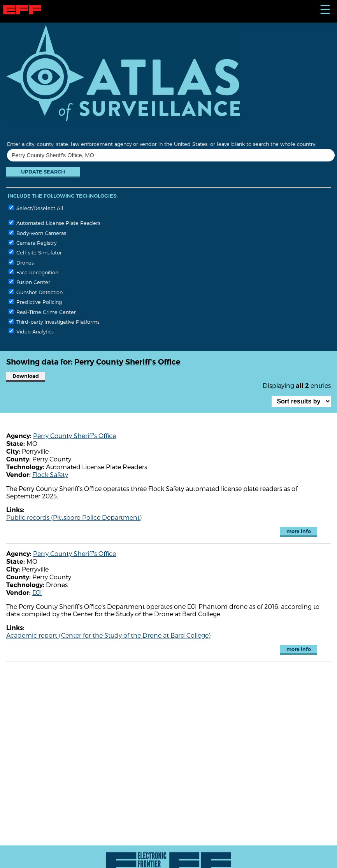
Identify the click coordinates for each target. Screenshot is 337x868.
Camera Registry (32, 243)
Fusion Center (29, 282)
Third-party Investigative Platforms (54, 322)
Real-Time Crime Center (42, 312)
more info (299, 531)
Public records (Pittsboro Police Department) (74, 517)
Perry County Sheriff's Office (75, 436)
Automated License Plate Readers (54, 223)
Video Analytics (31, 331)
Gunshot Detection (36, 292)
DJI (37, 592)
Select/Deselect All (36, 208)
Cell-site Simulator (35, 252)
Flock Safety (50, 474)
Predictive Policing (35, 302)
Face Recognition (33, 272)
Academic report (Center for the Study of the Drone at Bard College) (108, 635)
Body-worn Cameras (37, 233)
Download (26, 376)
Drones (21, 262)
